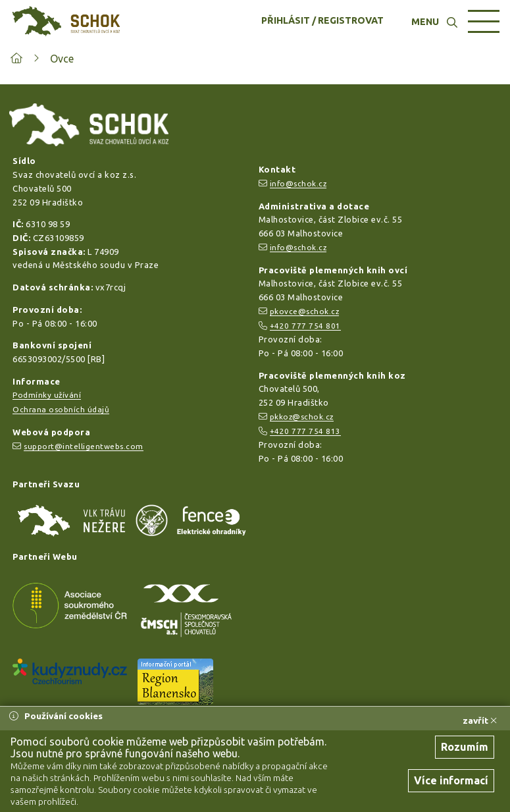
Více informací (451, 780)
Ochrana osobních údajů (61, 409)
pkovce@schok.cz (305, 311)
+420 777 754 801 (305, 326)
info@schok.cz (298, 183)
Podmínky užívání (47, 395)
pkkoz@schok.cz (302, 417)
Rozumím (465, 747)
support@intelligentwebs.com (84, 446)
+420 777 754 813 (305, 431)
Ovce (62, 59)
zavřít (480, 720)
